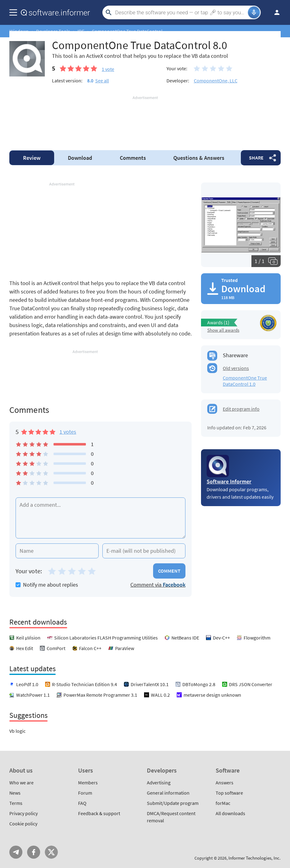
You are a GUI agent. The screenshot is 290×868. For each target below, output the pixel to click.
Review (32, 158)
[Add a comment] (101, 518)
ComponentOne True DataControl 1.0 (245, 381)
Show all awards (223, 330)
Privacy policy (23, 813)
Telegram (16, 852)
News (15, 793)
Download (80, 158)
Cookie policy (23, 824)
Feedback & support (99, 813)
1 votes (68, 432)
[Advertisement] (145, 119)
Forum (85, 793)
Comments (133, 158)
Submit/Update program (173, 803)
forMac (223, 803)
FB (34, 852)
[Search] (181, 12)
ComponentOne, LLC (216, 81)
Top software (229, 793)
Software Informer (229, 481)
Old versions (236, 368)
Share (256, 158)
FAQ (82, 803)
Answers (199, 158)
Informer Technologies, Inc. (255, 858)
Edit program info (241, 409)
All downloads (230, 813)
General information (168, 793)
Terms (16, 803)
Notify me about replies (47, 585)
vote (108, 69)
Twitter (51, 852)
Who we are (21, 783)
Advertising (159, 783)
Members (88, 783)
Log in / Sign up (274, 12)
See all (102, 81)
